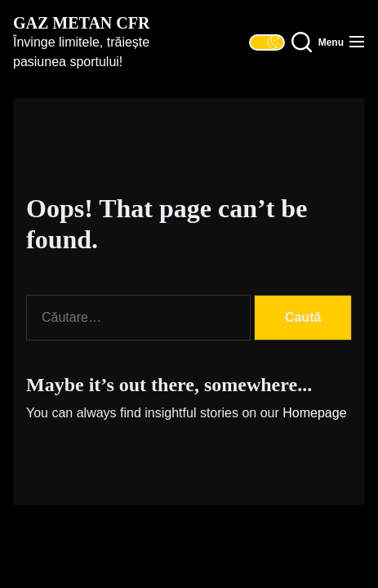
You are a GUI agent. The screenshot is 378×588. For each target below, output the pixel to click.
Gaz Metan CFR (81, 23)
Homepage (314, 413)
